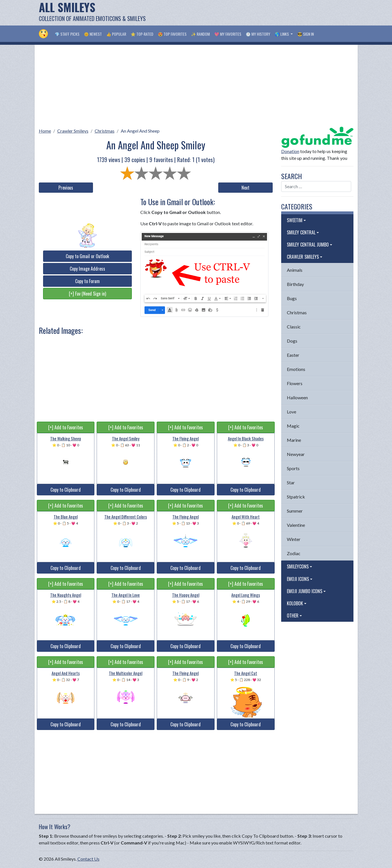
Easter (293, 355)
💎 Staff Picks (67, 34)
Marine (294, 440)
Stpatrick (296, 497)
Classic (294, 327)
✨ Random (200, 34)
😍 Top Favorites (172, 34)
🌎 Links (282, 34)
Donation (290, 151)
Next (245, 188)
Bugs (292, 298)
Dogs (292, 341)
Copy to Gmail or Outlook (87, 256)
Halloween (297, 397)
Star (291, 482)
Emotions (296, 369)
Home (45, 131)
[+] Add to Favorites (66, 427)
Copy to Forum (87, 281)
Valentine (296, 525)
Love (292, 412)
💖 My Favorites (228, 34)
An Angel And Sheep (140, 131)
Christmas (105, 131)
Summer (295, 511)
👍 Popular (116, 34)
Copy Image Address (87, 269)
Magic (293, 426)
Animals (295, 270)
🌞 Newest (93, 34)
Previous (66, 188)
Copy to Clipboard (66, 490)
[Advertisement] (250, 13)
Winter (294, 539)
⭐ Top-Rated (142, 34)
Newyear (296, 454)
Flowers (295, 383)
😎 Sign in (306, 34)
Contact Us (88, 859)
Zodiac (294, 553)
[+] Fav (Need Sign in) (87, 294)
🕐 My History (258, 34)
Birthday (295, 284)
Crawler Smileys (73, 131)
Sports (293, 468)
